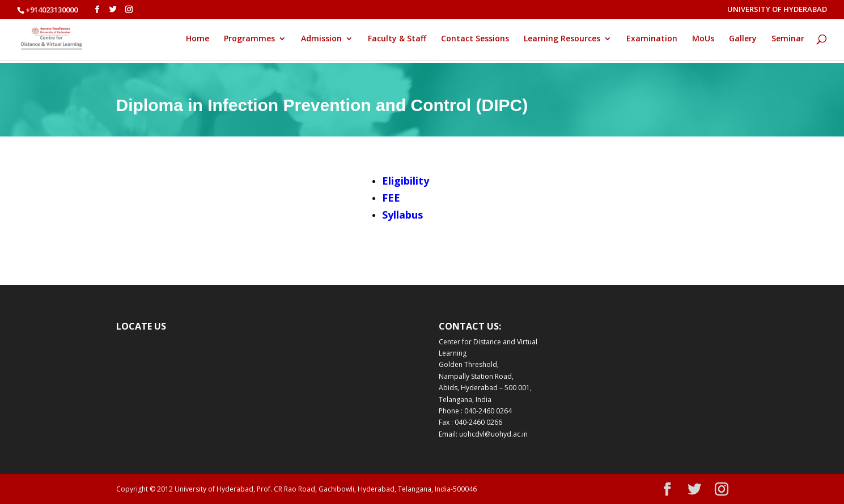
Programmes (249, 39)
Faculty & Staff (397, 39)
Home (198, 39)
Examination (652, 39)
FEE (391, 198)
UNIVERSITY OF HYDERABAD (777, 10)
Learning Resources (562, 39)
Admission (321, 39)
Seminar (788, 39)
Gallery (743, 39)
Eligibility (406, 181)
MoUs (703, 39)
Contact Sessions (475, 39)
